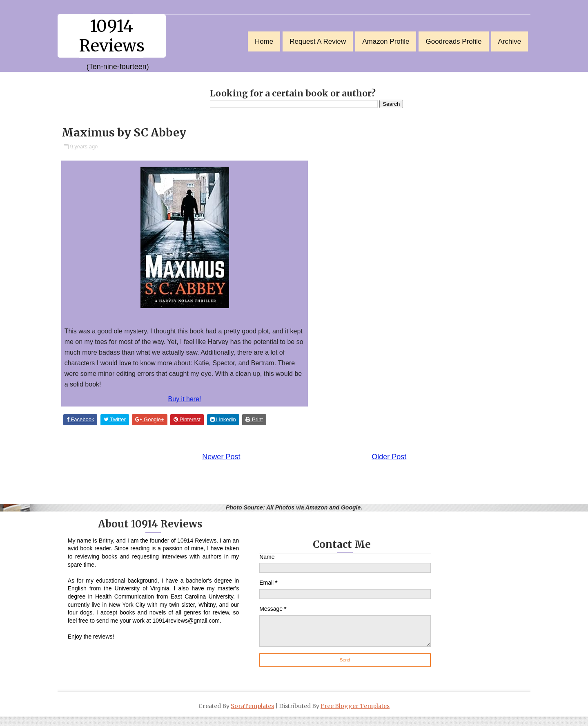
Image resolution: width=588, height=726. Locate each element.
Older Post (375, 463)
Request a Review (312, 41)
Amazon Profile (380, 41)
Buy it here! (190, 401)
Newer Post (207, 463)
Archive (504, 41)
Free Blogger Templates (355, 715)
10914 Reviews (117, 36)
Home (258, 41)
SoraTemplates (252, 715)
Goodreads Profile (448, 41)
